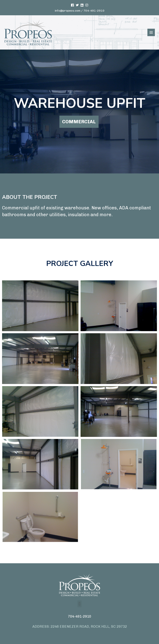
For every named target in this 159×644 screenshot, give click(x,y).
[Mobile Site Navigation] (151, 32)
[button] (79, 604)
